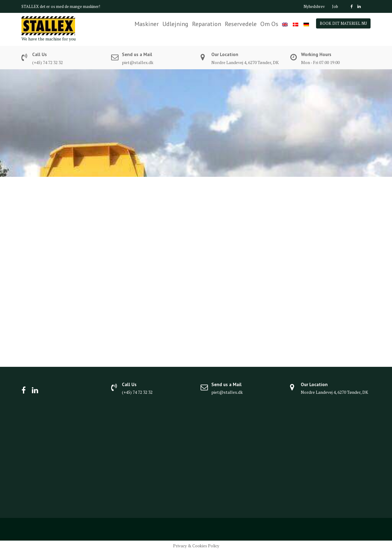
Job (335, 6)
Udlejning (175, 24)
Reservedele (241, 24)
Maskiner (147, 24)
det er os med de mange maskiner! (70, 6)
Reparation (207, 24)
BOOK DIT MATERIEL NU (343, 23)
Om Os (269, 24)
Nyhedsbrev (314, 6)
